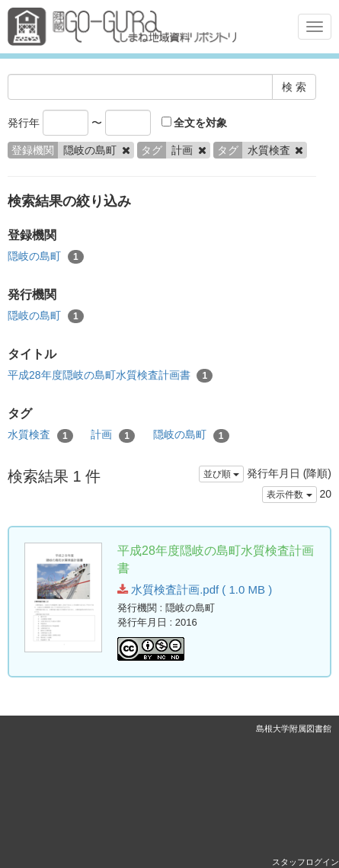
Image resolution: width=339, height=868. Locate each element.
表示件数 (289, 495)
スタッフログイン (305, 862)
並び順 (221, 474)
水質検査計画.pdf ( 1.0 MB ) (195, 589)
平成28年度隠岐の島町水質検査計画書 (110, 376)
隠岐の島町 (46, 257)
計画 (113, 435)
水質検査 (40, 435)
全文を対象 (195, 123)
